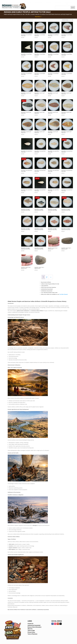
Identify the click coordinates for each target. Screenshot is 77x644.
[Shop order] (67, 20)
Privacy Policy (31, 632)
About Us (30, 629)
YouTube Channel (63, 294)
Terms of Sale (31, 631)
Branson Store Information (35, 627)
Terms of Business (32, 634)
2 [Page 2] (47, 277)
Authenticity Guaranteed (34, 625)
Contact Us (30, 624)
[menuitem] (10, 2)
